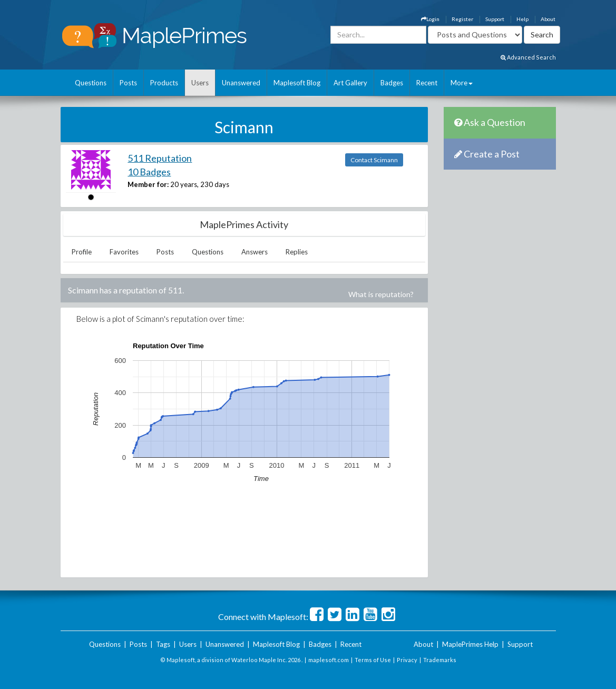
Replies (297, 252)
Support (495, 19)
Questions (91, 83)
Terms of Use (373, 660)
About (548, 19)
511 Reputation (160, 158)
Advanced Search (528, 57)
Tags (163, 644)
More (462, 83)
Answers (255, 252)
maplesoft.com (329, 660)
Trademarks (440, 660)
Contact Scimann (374, 160)
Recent (427, 83)
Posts (128, 83)
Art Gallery (350, 83)
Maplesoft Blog (297, 83)
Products (164, 83)
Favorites (124, 252)
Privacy (407, 660)
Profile (82, 252)
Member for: (148, 184)
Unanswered (241, 83)
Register (462, 19)
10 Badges (149, 172)
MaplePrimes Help (470, 644)
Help (522, 19)
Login (430, 19)
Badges (392, 83)
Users (200, 83)
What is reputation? (381, 294)
